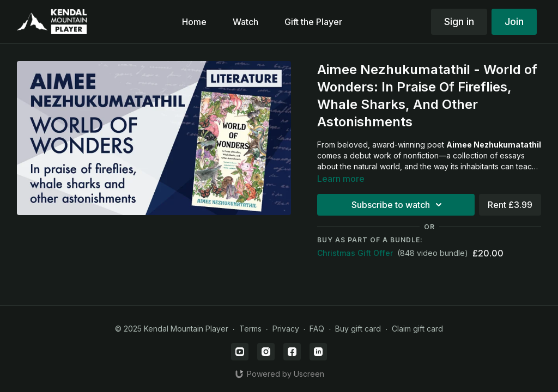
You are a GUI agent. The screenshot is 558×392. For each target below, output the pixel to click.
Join (514, 22)
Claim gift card (417, 329)
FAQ (317, 329)
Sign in (459, 22)
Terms (250, 329)
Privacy (286, 329)
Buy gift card (358, 329)
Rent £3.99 (510, 205)
